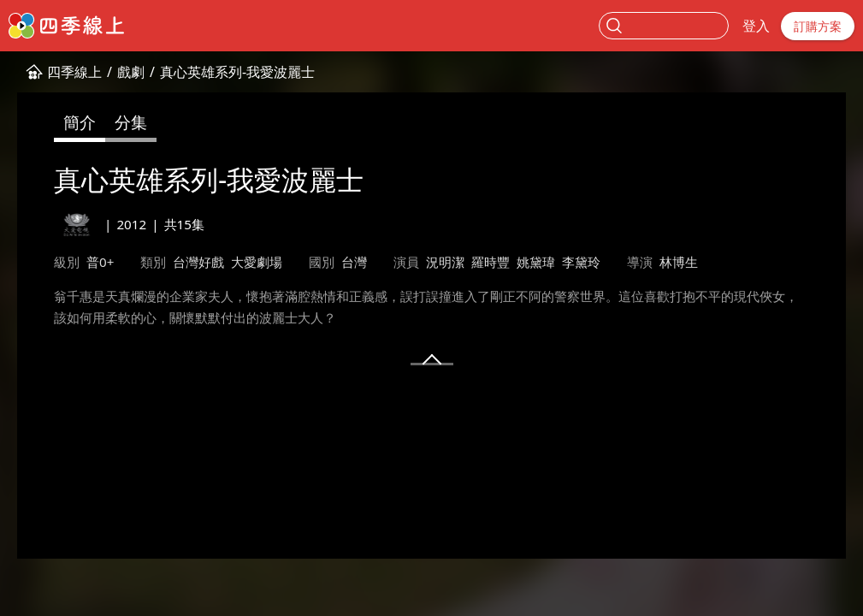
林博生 (679, 262)
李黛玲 (581, 262)
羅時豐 (491, 262)
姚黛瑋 (536, 262)
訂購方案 (818, 26)
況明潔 (445, 262)
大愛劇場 (257, 262)
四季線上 (74, 72)
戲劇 (131, 72)
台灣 (354, 262)
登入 (756, 26)
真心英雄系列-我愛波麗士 (237, 72)
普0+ (100, 262)
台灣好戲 (198, 262)
